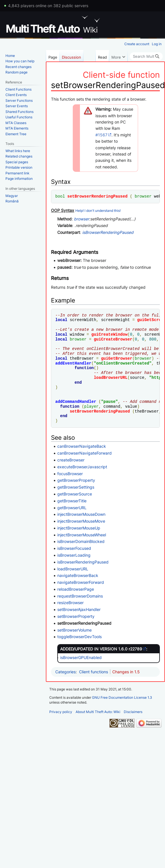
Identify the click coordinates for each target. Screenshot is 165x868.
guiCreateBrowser (113, 339)
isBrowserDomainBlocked (81, 541)
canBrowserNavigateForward (85, 453)
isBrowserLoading (74, 555)
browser (143, 196)
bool (60, 196)
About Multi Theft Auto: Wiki (98, 712)
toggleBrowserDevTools (79, 637)
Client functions (94, 672)
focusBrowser (70, 474)
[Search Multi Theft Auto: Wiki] (146, 56)
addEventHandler (73, 363)
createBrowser (71, 460)
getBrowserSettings (76, 487)
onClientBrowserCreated (123, 363)
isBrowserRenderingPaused (108, 232)
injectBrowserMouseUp (79, 528)
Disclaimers (133, 712)
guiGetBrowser (117, 358)
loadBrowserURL (111, 378)
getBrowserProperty (76, 480)
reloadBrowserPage (76, 589)
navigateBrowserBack (78, 575)
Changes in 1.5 (126, 672)
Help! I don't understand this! (98, 211)
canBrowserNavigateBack (82, 446)
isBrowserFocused (74, 548)
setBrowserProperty (76, 616)
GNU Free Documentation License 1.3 (122, 697)
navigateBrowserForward (81, 582)
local (61, 320)
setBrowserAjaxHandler (79, 609)
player (91, 406)
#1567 (101, 135)
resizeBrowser (70, 603)
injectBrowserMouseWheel (82, 535)
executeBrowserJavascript (82, 467)
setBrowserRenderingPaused (97, 196)
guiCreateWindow (109, 334)
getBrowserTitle (72, 501)
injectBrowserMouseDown (81, 514)
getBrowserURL (72, 508)
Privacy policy (61, 712)
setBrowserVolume (74, 630)
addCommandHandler (76, 402)
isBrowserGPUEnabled (81, 657)
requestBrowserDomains (80, 596)
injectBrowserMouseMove (81, 521)
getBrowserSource (75, 494)
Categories (65, 672)
